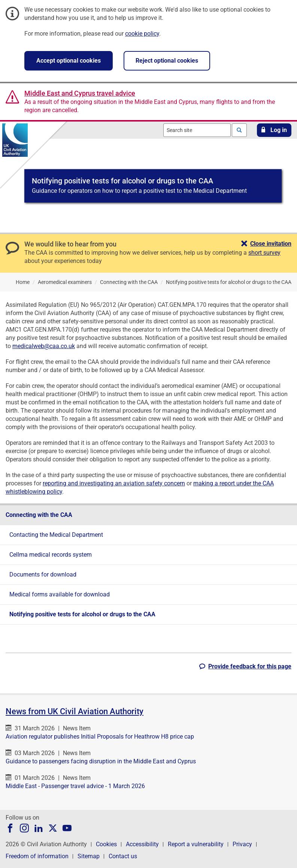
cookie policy (142, 34)
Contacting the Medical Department (56, 535)
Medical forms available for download (60, 594)
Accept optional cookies (69, 61)
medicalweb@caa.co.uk (44, 346)
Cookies (106, 844)
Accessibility (142, 844)
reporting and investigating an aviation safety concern (114, 483)
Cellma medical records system (51, 555)
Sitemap (89, 856)
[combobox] (197, 130)
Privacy (242, 844)
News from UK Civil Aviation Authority (75, 711)
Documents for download (43, 574)
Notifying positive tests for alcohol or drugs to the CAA (82, 614)
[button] (274, 130)
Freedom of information (37, 856)
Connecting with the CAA (39, 515)
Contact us (123, 856)
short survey (264, 253)
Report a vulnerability (196, 844)
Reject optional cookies (167, 61)
